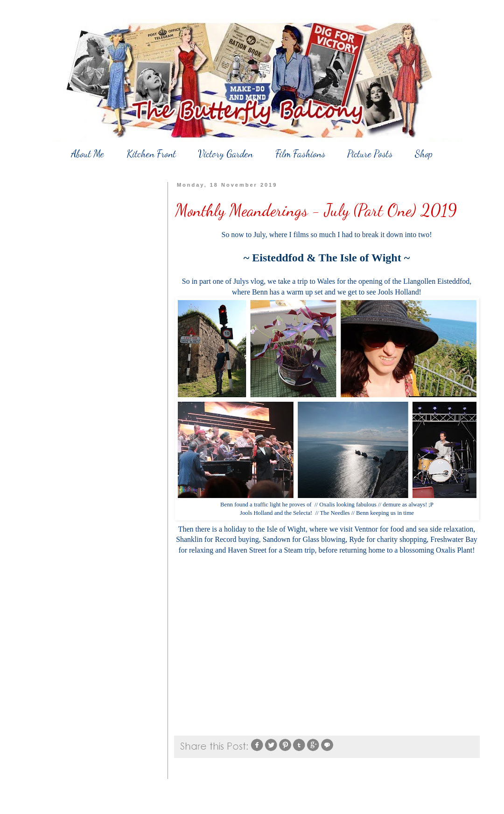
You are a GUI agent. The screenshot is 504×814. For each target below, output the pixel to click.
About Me (87, 154)
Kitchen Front (151, 154)
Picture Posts (370, 154)
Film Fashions (300, 154)
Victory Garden (225, 154)
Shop (424, 154)
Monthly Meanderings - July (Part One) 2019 (316, 210)
